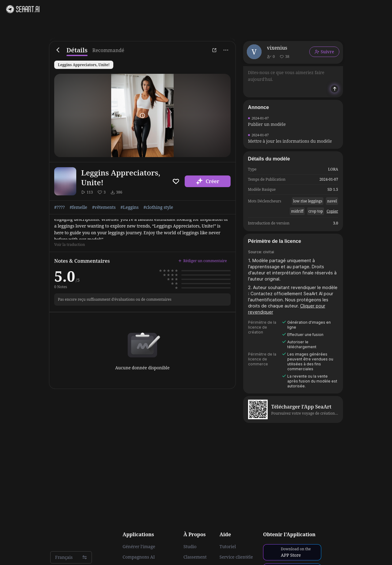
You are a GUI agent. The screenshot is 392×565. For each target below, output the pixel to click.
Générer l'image (139, 547)
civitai (269, 252)
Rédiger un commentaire (202, 261)
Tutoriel (228, 547)
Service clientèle (236, 557)
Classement (195, 557)
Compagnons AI (139, 557)
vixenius (277, 48)
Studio (190, 547)
